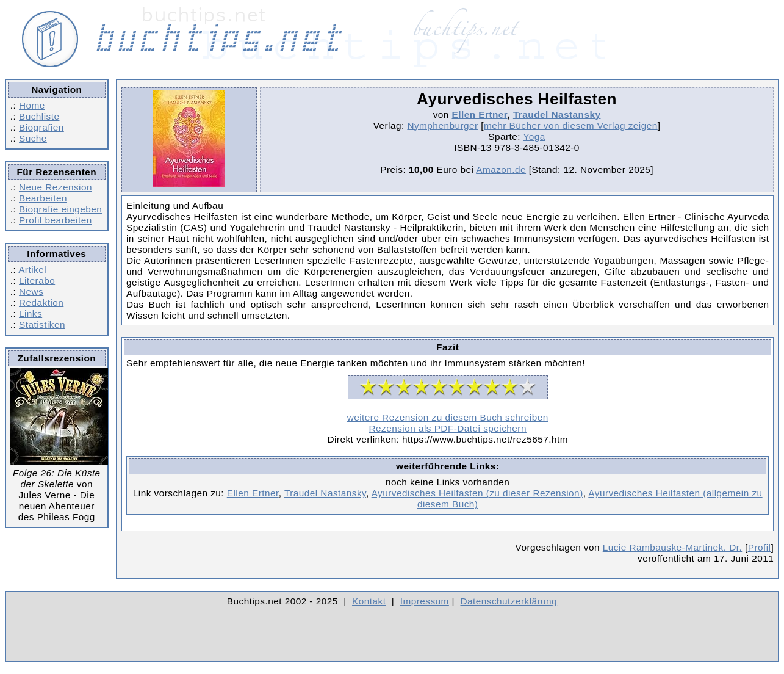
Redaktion (41, 303)
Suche (33, 138)
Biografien (41, 127)
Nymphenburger (442, 125)
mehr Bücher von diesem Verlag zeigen (571, 125)
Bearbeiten (43, 198)
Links (31, 313)
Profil (760, 547)
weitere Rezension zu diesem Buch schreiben (448, 417)
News (31, 292)
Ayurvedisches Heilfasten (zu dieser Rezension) (477, 493)
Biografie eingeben (60, 209)
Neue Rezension (56, 187)
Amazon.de (501, 169)
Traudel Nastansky (557, 114)
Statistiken (42, 324)
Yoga (534, 136)
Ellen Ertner (480, 114)
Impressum (425, 601)
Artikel (32, 270)
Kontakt (369, 601)
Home (32, 105)
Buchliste (39, 116)
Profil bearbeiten (56, 220)
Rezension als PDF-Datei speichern (448, 428)
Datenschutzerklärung (509, 601)
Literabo (37, 281)
